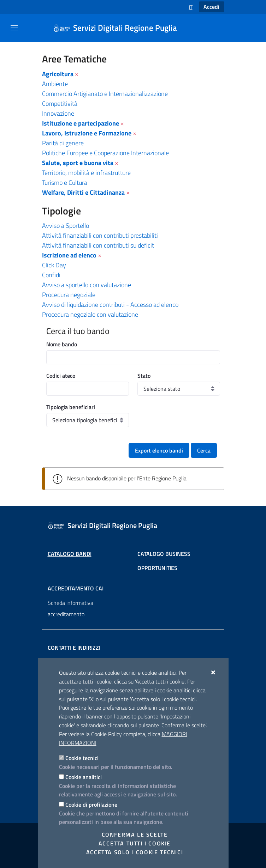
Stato (144, 376)
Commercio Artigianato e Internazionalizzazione (105, 94)
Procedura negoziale (69, 295)
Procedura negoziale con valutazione (90, 314)
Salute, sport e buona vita (78, 163)
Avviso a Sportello (66, 226)
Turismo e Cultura (65, 183)
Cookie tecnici (82, 758)
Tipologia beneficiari (71, 407)
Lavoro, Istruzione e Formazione (87, 133)
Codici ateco (61, 376)
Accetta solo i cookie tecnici (135, 852)
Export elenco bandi (159, 450)
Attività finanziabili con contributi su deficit (98, 245)
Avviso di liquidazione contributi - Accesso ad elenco (110, 305)
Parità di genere (63, 143)
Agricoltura (58, 74)
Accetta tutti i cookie (135, 843)
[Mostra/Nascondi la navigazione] (14, 28)
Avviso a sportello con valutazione (87, 285)
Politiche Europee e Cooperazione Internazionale (105, 153)
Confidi (51, 275)
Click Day (54, 265)
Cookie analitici (84, 777)
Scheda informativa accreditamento (70, 608)
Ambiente (55, 84)
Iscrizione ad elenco (69, 255)
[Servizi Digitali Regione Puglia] (119, 28)
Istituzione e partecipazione (81, 123)
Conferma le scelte (135, 834)
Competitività (60, 104)
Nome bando (62, 344)
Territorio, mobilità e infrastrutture (86, 173)
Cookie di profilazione (91, 805)
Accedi (211, 7)
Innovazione (58, 113)
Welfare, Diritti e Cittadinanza (83, 192)
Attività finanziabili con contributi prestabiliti (100, 235)
